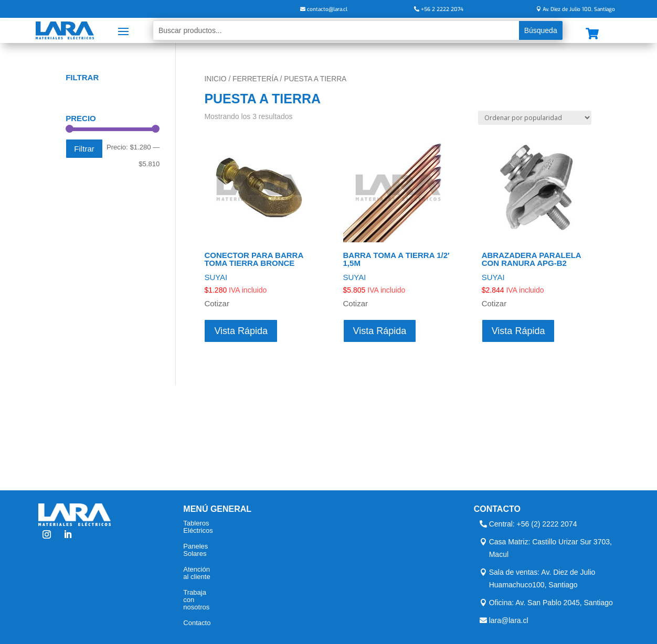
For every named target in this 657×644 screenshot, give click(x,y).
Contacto (197, 623)
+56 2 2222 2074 (442, 9)
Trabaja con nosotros (196, 600)
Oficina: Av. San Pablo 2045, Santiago (551, 603)
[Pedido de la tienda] (535, 118)
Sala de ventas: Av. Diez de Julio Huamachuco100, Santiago (542, 578)
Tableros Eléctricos (198, 527)
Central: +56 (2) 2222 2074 (533, 524)
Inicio (215, 79)
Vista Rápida (241, 331)
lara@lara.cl (509, 620)
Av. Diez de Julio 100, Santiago (579, 9)
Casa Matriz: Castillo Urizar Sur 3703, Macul (550, 548)
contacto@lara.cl (327, 9)
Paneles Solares (195, 550)
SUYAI (216, 277)
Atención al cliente (197, 573)
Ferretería (255, 79)
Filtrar (84, 149)
